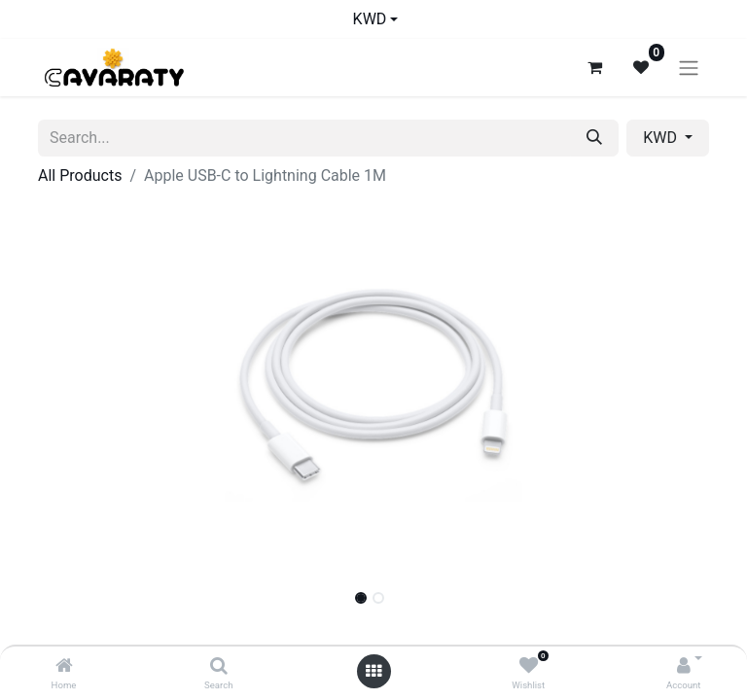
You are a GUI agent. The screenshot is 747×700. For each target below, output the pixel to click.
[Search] (219, 666)
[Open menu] (373, 671)
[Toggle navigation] (689, 68)
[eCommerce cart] (594, 67)
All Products (80, 175)
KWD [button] (662, 138)
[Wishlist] (529, 666)
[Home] (64, 666)
